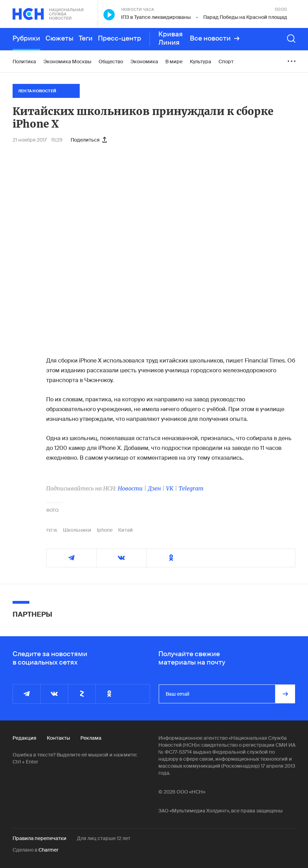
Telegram (191, 488)
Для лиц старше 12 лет (104, 838)
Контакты (58, 738)
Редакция (24, 738)
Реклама (91, 738)
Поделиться (89, 140)
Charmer (48, 850)
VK (170, 488)
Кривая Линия (171, 38)
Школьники (77, 530)
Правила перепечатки (40, 838)
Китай (126, 530)
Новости (130, 488)
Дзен (154, 488)
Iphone (105, 530)
